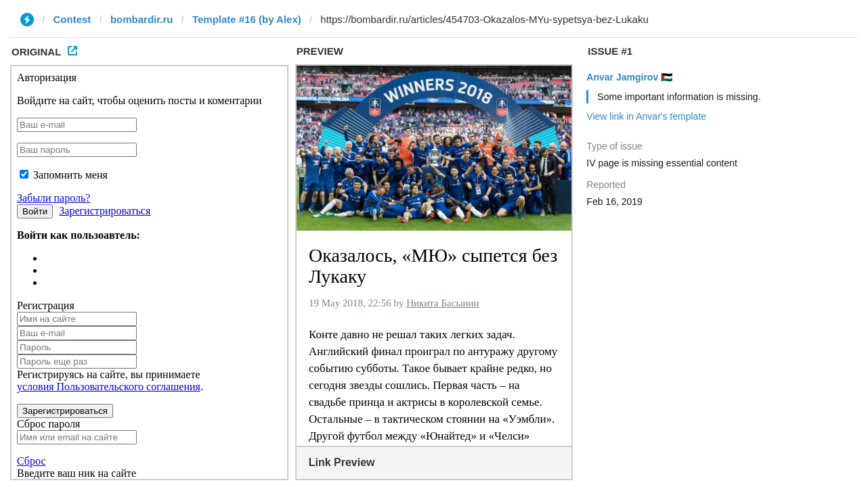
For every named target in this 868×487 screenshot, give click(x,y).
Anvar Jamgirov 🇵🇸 (629, 77)
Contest (72, 19)
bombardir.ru (142, 19)
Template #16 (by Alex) (247, 19)
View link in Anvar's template (646, 116)
